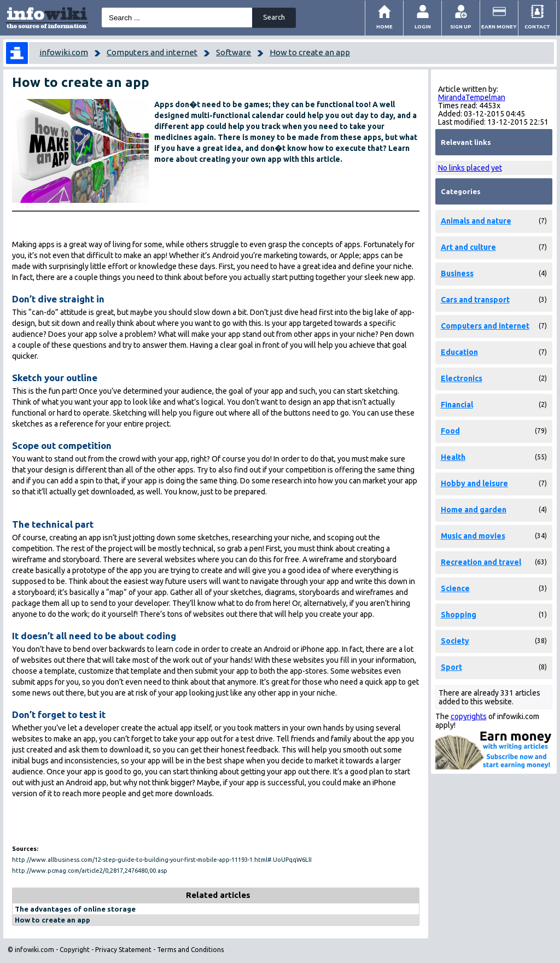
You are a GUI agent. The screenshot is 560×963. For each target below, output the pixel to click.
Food (450, 431)
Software (234, 52)
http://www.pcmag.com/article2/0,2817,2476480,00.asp (90, 871)
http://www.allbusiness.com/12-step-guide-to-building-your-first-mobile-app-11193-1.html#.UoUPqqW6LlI (162, 860)
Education (459, 352)
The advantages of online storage (75, 909)
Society (455, 641)
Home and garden (474, 510)
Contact (537, 27)
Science (455, 588)
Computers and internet (152, 52)
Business (457, 273)
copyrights (469, 716)
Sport (451, 667)
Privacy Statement (123, 950)
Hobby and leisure (474, 483)
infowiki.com (64, 52)
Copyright (75, 950)
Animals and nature (476, 221)
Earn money (499, 27)
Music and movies (473, 536)
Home (384, 27)
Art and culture (468, 247)
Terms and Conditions (190, 950)
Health (453, 457)
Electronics (462, 378)
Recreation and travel (481, 562)
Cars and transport (475, 300)
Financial (457, 405)
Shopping (459, 615)
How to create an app (310, 52)
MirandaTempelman (472, 97)
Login (423, 27)
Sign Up (461, 27)
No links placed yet (470, 168)
